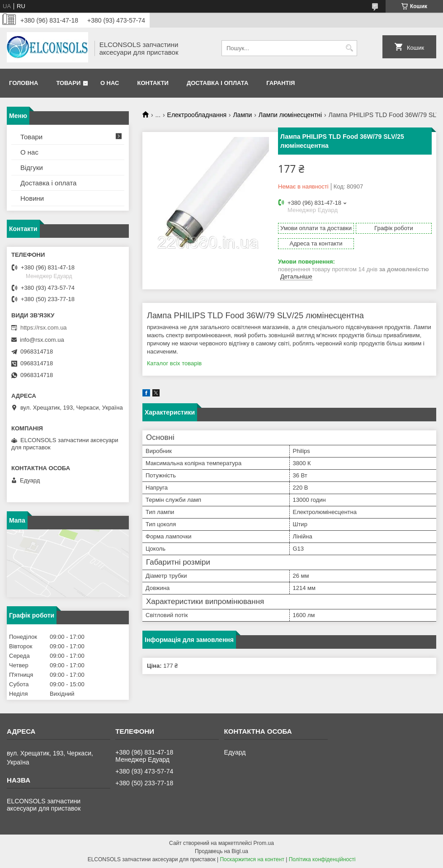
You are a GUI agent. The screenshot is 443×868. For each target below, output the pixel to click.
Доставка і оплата (217, 83)
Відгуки (32, 167)
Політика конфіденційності (322, 859)
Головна (24, 83)
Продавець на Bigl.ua (221, 851)
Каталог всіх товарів (174, 363)
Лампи (242, 115)
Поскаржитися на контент (252, 859)
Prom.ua (264, 843)
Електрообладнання (197, 115)
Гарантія (280, 83)
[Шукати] (349, 48)
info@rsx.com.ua (42, 340)
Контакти (153, 83)
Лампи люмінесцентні (290, 115)
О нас (110, 83)
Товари (68, 83)
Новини (32, 198)
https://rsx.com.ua (44, 328)
